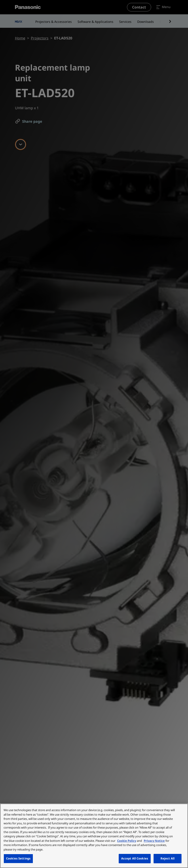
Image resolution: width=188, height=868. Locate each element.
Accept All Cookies (135, 858)
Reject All (168, 858)
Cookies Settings (18, 858)
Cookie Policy (127, 841)
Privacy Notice (154, 841)
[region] (94, 836)
